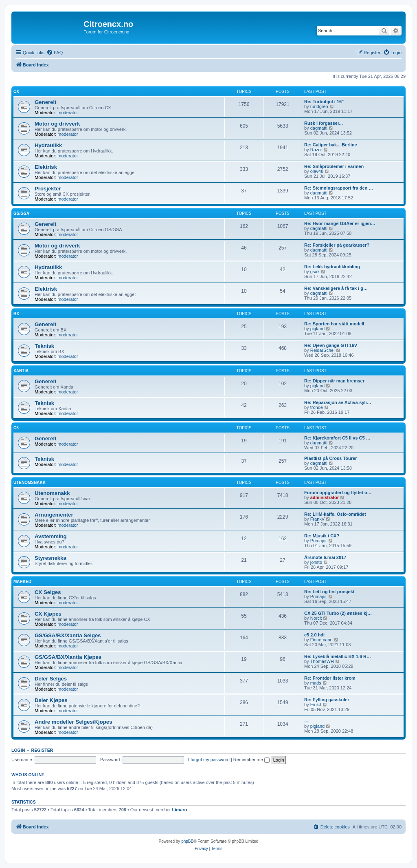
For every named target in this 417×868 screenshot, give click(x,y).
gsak (315, 272)
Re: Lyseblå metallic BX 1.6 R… (338, 656)
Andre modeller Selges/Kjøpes (74, 722)
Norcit (316, 618)
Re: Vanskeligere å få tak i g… (336, 288)
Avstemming (51, 536)
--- (306, 721)
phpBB (187, 841)
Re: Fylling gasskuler (327, 700)
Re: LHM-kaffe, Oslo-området (335, 514)
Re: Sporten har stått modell (334, 324)
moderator (68, 113)
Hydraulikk (48, 145)
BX (16, 314)
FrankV (317, 519)
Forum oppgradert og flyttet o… (338, 493)
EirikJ (316, 705)
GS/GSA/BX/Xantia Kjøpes (68, 657)
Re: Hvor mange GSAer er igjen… (340, 223)
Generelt (46, 102)
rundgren (319, 106)
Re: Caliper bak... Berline (331, 145)
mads (316, 683)
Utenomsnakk (30, 483)
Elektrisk (46, 167)
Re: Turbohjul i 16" (324, 102)
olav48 (317, 171)
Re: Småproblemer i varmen (334, 166)
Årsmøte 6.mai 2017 (325, 557)
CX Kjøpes (48, 614)
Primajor (319, 541)
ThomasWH (322, 661)
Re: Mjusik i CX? (322, 536)
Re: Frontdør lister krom (330, 678)
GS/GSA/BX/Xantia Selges (68, 635)
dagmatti (319, 128)
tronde (317, 407)
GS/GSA (21, 213)
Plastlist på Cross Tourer (330, 458)
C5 (16, 428)
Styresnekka (50, 558)
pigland (317, 329)
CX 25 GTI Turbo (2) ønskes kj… (338, 613)
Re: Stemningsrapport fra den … (339, 188)
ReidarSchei (323, 350)
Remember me (251, 760)
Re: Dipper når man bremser (334, 381)
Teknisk (44, 346)
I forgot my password (209, 760)
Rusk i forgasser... (324, 123)
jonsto (316, 562)
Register (42, 750)
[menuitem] (55, 53)
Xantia (21, 371)
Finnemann (322, 640)
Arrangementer (54, 515)
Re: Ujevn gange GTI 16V (331, 345)
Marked (22, 582)
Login (18, 750)
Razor (316, 150)
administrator (325, 497)
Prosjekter (48, 189)
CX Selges (48, 592)
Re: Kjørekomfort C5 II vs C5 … (337, 438)
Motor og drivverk (57, 124)
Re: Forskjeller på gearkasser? (337, 245)
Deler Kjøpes (51, 700)
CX (16, 92)
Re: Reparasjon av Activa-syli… (338, 402)
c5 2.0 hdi (314, 635)
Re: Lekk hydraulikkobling (332, 267)
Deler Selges (51, 679)
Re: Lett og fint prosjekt (329, 592)
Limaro (180, 810)
